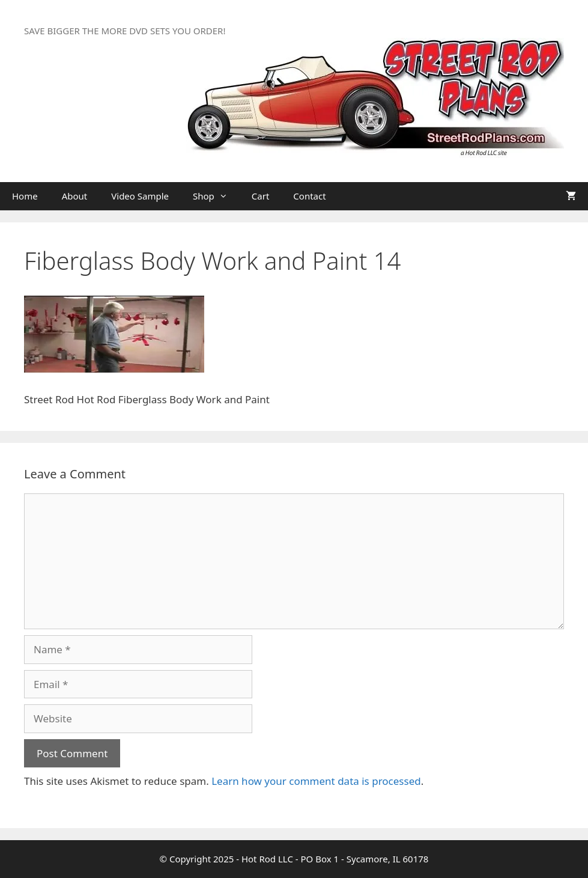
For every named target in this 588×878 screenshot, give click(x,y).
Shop (216, 196)
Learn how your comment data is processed (316, 781)
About (75, 196)
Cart (261, 196)
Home (25, 196)
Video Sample (140, 196)
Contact (309, 196)
